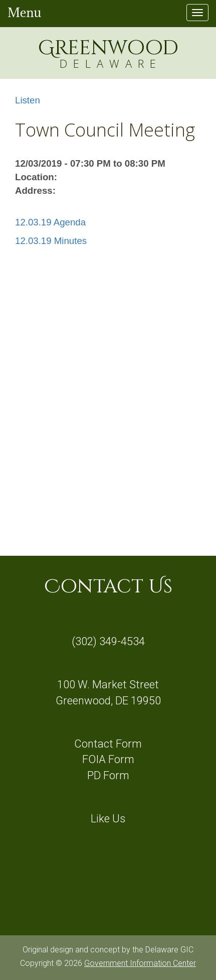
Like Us (108, 819)
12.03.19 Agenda (50, 222)
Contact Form (108, 744)
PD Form (108, 775)
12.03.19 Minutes (51, 241)
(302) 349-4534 (108, 641)
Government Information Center (140, 963)
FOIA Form (108, 759)
